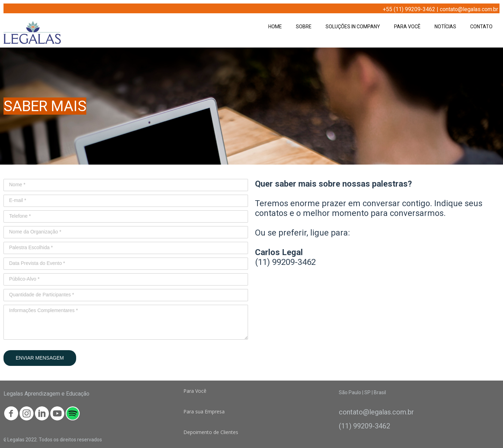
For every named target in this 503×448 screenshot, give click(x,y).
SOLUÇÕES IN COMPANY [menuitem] (353, 27)
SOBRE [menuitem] (304, 27)
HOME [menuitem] (275, 27)
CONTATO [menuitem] (481, 27)
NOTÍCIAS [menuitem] (445, 27)
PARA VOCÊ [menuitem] (407, 27)
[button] (195, 391)
